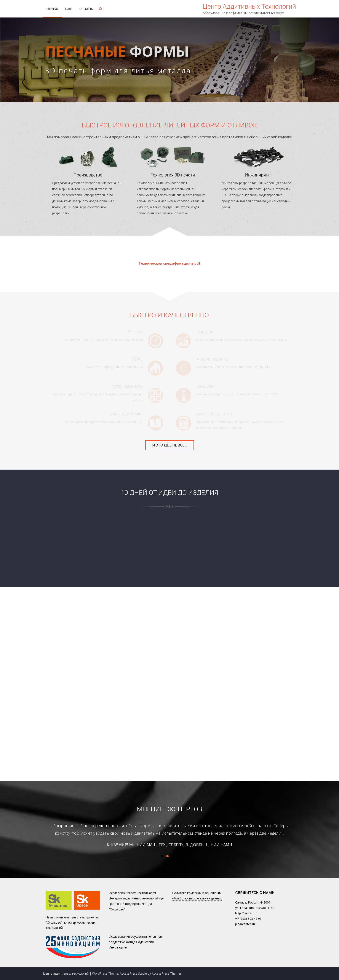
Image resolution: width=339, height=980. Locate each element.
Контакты (86, 9)
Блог (69, 9)
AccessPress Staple (133, 973)
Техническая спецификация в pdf (169, 263)
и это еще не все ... (170, 445)
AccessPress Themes (167, 973)
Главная (52, 9)
